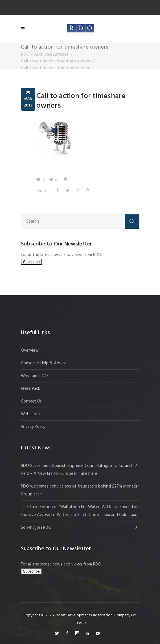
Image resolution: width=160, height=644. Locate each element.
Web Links (30, 414)
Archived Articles (51, 55)
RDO (25, 55)
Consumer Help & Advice (44, 363)
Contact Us (31, 401)
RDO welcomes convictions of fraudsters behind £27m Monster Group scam (80, 490)
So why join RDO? (37, 528)
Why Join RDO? (35, 376)
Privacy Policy (33, 427)
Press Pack (30, 389)
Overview (30, 351)
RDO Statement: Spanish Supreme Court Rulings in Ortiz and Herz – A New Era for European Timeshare (76, 470)
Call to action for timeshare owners (56, 61)
